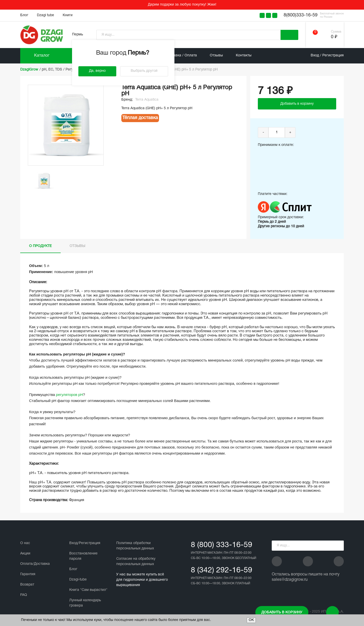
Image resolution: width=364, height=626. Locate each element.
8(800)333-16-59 (301, 15)
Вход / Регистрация (327, 55)
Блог (24, 15)
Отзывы (216, 55)
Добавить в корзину (282, 612)
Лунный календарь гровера (85, 603)
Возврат (27, 585)
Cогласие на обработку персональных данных (136, 562)
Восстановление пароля (83, 556)
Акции (25, 554)
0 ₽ (334, 37)
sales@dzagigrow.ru (290, 580)
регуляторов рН (70, 395)
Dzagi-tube (78, 580)
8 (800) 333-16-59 (222, 545)
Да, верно (97, 71)
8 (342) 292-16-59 (222, 571)
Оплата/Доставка (35, 564)
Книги (68, 15)
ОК (251, 620)
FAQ (24, 595)
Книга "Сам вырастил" (88, 590)
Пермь (77, 35)
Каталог (42, 56)
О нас (25, 543)
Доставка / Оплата (181, 55)
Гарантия (28, 574)
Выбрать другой (144, 71)
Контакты (244, 55)
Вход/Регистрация (85, 543)
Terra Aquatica (147, 100)
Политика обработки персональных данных (135, 546)
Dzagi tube (45, 15)
